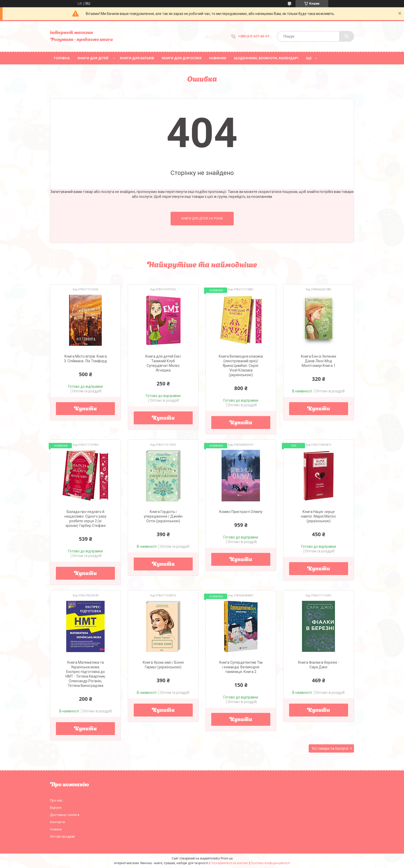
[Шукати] (347, 36)
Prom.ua (227, 858)
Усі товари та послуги (330, 748)
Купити (85, 409)
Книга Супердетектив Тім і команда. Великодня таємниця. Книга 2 (241, 667)
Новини (56, 829)
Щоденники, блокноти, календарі (266, 58)
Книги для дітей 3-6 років (202, 218)
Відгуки (56, 808)
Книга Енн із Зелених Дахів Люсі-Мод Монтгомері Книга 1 (319, 361)
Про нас (56, 800)
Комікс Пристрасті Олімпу (241, 512)
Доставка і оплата (65, 815)
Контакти (57, 822)
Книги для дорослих (182, 58)
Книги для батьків (137, 58)
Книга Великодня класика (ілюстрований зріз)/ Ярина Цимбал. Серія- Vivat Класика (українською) (241, 366)
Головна (62, 58)
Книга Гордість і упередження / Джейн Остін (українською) (163, 516)
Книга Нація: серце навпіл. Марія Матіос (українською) (318, 516)
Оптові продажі (62, 836)
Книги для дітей (93, 58)
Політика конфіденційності (270, 863)
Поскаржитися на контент (229, 863)
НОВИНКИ (218, 58)
